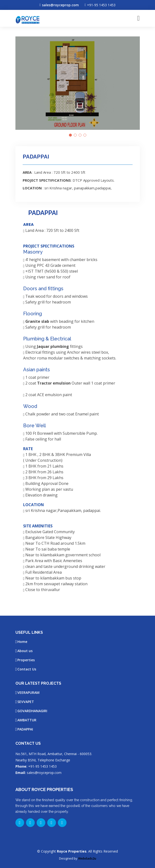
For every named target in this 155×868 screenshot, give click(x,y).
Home (22, 642)
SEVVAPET (26, 702)
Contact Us (27, 669)
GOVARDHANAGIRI (32, 711)
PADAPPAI (25, 729)
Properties (26, 660)
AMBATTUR (27, 720)
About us (25, 651)
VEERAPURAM (28, 693)
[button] (70, 135)
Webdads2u (87, 858)
